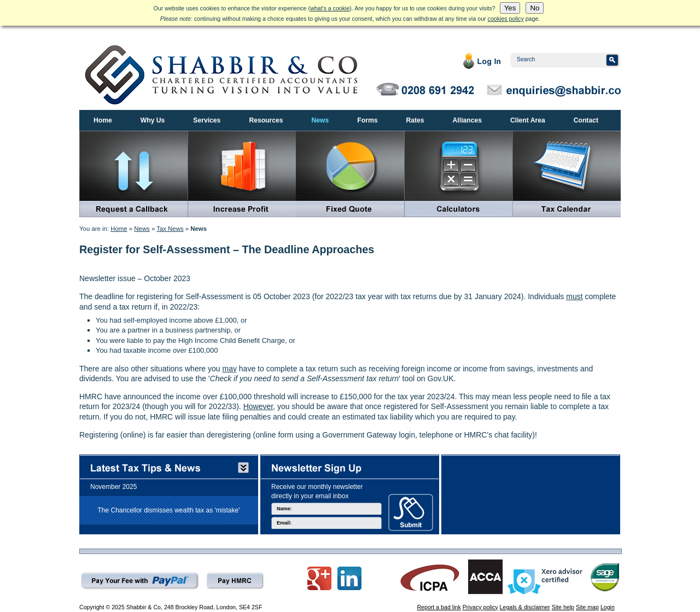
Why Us (153, 120)
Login (608, 607)
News (320, 120)
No (535, 8)
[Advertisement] (531, 492)
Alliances (467, 120)
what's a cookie (330, 8)
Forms (367, 120)
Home (103, 120)
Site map (587, 607)
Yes (510, 8)
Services (207, 120)
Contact (586, 120)
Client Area (528, 120)
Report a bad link (439, 607)
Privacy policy (480, 607)
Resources (266, 120)
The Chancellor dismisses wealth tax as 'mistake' (168, 510)
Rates (415, 120)
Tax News (170, 229)
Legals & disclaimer (525, 607)
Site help (563, 607)
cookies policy (506, 19)
